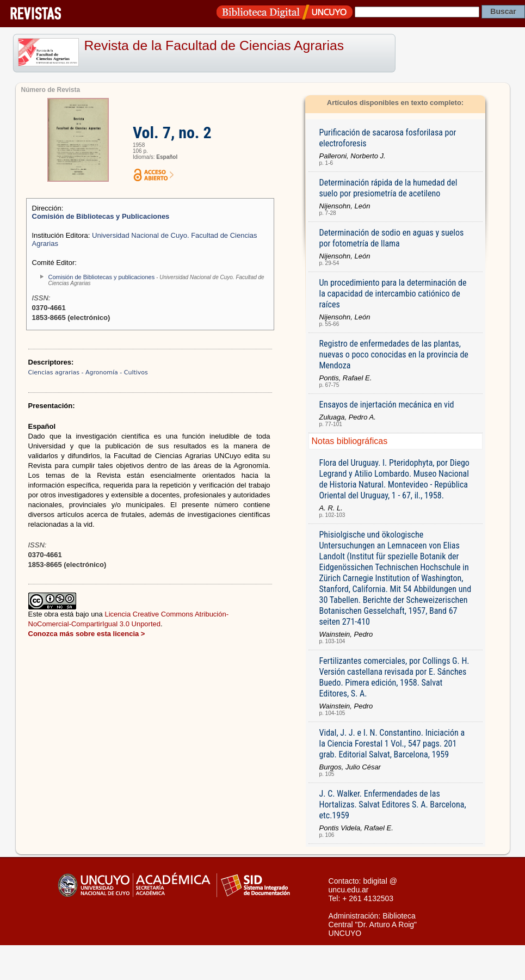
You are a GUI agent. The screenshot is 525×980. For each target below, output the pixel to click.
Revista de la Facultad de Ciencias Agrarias (214, 45)
